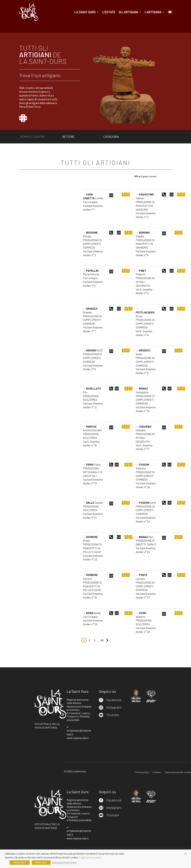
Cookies (157, 772)
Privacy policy (142, 772)
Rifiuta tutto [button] (41, 862)
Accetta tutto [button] (20, 862)
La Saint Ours (85, 12)
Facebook (114, 700)
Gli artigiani (128, 12)
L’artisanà (153, 12)
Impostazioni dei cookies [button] (65, 862)
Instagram (114, 707)
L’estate (109, 12)
